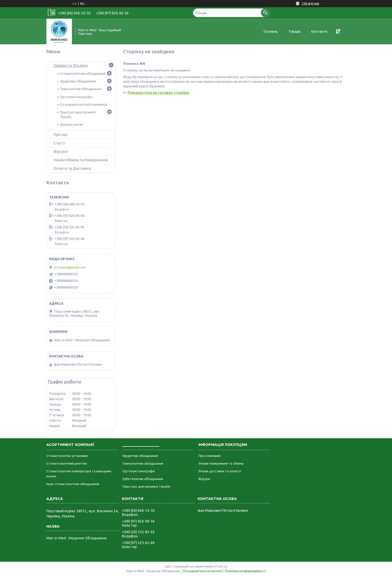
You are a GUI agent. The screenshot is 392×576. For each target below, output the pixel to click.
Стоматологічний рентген (67, 463)
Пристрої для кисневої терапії (146, 486)
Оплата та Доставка (72, 168)
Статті (59, 143)
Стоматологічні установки (67, 456)
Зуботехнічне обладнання (143, 479)
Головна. (271, 31)
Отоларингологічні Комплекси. (84, 104)
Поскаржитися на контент (203, 571)
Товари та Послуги (71, 65)
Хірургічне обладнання (140, 456)
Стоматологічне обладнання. (83, 73)
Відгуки (61, 151)
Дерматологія (71, 124)
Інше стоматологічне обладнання (73, 484)
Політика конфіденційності (245, 571)
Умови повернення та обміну (221, 463)
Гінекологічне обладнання (143, 463)
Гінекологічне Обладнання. (81, 89)
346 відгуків (310, 3)
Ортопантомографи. (76, 97)
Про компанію (210, 456)
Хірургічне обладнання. (78, 81)
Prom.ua (221, 566)
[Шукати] (265, 13)
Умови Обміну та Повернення (81, 160)
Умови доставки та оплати (220, 471)
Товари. (295, 31)
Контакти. (320, 31)
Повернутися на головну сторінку (159, 93)
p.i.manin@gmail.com (70, 267)
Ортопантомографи (139, 471)
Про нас (61, 135)
